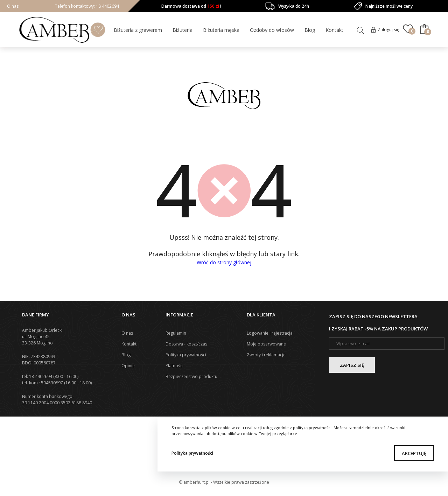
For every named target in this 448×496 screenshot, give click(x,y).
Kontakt (334, 30)
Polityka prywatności (192, 453)
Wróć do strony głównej (224, 262)
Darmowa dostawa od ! (191, 6)
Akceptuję (414, 453)
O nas (13, 6)
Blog (310, 30)
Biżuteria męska (221, 30)
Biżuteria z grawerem (138, 30)
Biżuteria (183, 30)
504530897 (52, 383)
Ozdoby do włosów (272, 30)
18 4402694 (107, 6)
